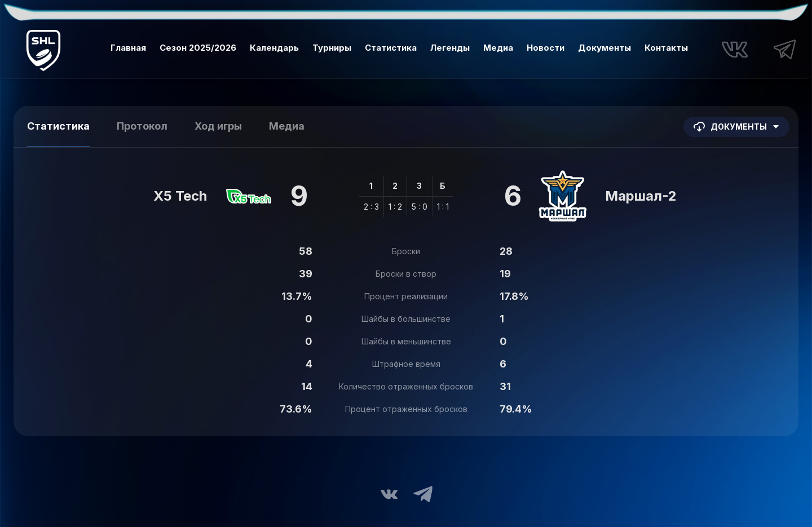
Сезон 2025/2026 (198, 48)
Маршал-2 (641, 196)
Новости (546, 48)
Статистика (391, 48)
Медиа (498, 48)
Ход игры (218, 126)
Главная (128, 48)
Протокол (142, 126)
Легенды (450, 48)
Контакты (666, 48)
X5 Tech (180, 196)
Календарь (274, 48)
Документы (604, 48)
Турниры (332, 48)
